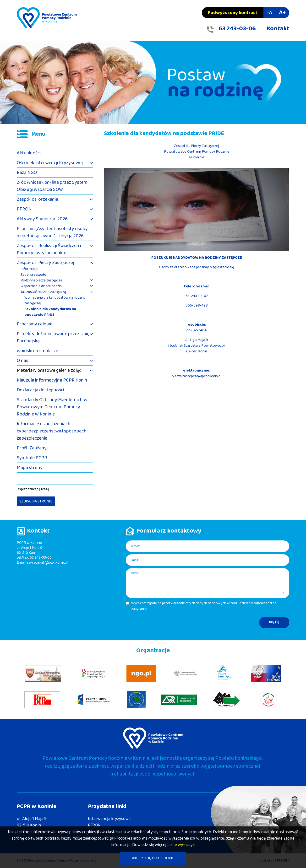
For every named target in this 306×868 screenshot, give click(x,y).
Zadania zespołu (33, 275)
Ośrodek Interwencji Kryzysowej (50, 163)
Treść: (135, 573)
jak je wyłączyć (181, 845)
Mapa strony (30, 468)
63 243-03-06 (237, 29)
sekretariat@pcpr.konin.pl (47, 563)
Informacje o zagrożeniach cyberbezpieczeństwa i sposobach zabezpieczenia (52, 431)
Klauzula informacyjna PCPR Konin (52, 380)
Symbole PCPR (32, 458)
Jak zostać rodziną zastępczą (43, 292)
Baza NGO (27, 173)
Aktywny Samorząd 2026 (42, 219)
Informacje (29, 269)
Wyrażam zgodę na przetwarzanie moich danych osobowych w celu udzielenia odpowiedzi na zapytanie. (204, 606)
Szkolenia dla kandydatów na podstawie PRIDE (50, 312)
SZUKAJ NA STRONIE (36, 501)
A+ (282, 13)
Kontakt (278, 29)
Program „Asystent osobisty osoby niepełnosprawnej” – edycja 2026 (52, 232)
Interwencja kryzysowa (109, 819)
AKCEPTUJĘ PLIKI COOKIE (153, 858)
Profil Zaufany (32, 448)
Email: (135, 560)
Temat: (135, 546)
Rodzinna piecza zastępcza (41, 280)
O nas (22, 361)
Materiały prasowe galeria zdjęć (49, 370)
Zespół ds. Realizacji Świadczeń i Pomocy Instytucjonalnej (49, 249)
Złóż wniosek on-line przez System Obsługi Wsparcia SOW (52, 186)
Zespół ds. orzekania (37, 199)
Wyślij (274, 622)
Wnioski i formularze (37, 351)
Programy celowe (35, 324)
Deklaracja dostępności (40, 390)
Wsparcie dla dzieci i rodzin (41, 286)
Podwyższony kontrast (233, 13)
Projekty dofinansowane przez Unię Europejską (53, 337)
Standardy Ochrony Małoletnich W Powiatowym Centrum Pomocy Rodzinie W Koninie (52, 407)
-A (269, 13)
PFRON (24, 209)
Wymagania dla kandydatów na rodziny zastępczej (55, 301)
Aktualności (29, 153)
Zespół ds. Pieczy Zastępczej (45, 263)
